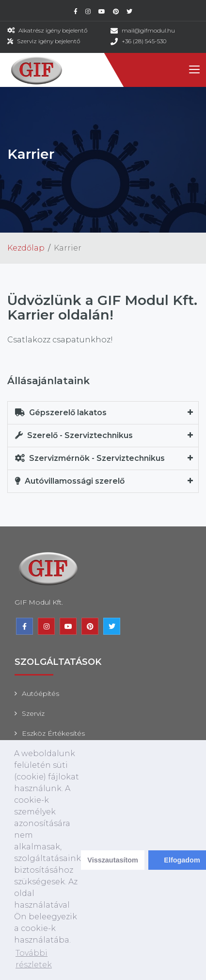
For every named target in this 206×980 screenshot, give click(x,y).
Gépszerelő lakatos (61, 413)
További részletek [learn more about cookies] (34, 959)
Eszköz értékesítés (53, 733)
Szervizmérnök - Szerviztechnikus (90, 458)
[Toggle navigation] (194, 70)
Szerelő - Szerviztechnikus (74, 435)
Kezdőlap (26, 248)
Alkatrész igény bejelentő (53, 30)
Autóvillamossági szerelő (70, 481)
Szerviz (33, 713)
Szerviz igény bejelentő (48, 41)
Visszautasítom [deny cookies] (113, 860)
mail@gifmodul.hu (148, 30)
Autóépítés (40, 693)
